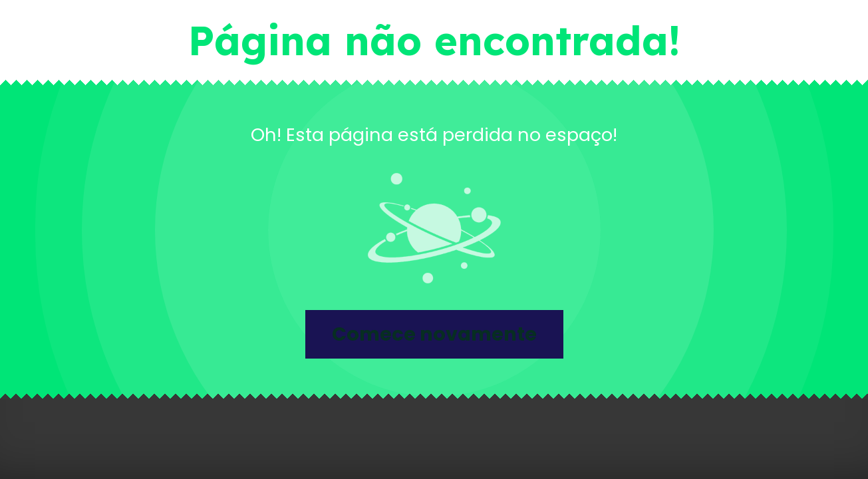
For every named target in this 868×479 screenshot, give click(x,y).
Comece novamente (434, 334)
